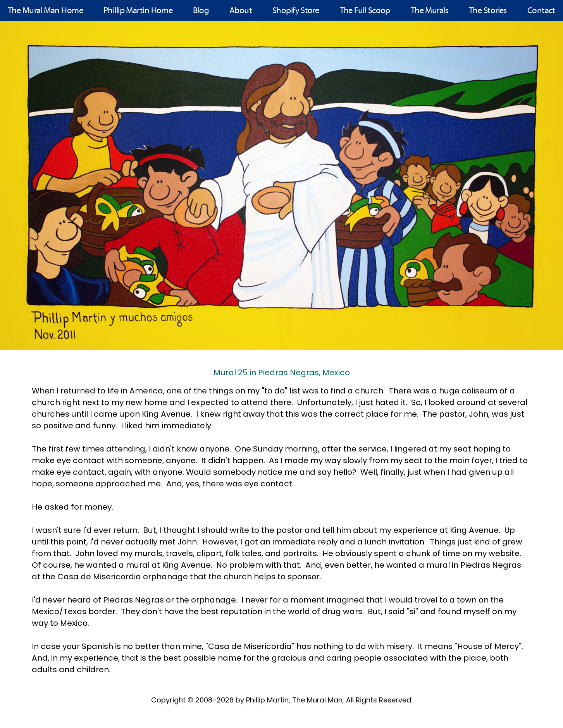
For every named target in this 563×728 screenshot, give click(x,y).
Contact (541, 11)
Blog (201, 11)
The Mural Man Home (45, 11)
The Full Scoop (365, 11)
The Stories (488, 11)
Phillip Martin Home (138, 11)
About (241, 11)
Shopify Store (296, 11)
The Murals (430, 11)
